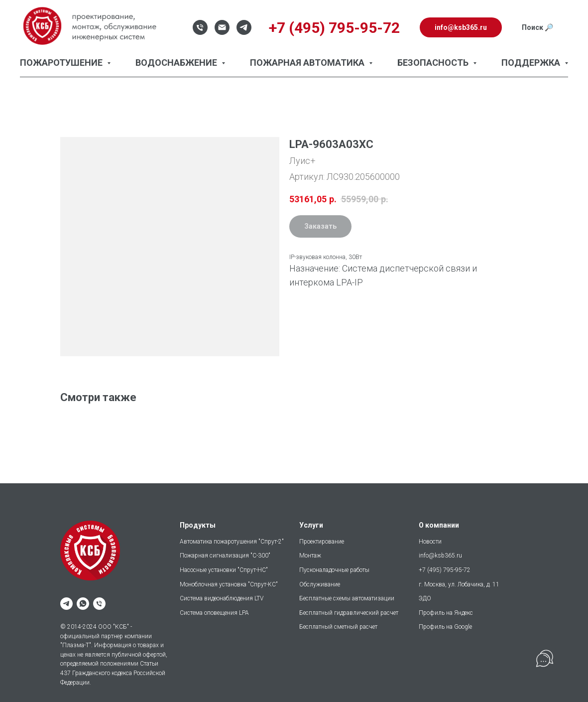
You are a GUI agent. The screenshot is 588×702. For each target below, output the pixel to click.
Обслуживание (320, 584)
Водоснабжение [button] (177, 63)
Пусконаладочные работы (334, 570)
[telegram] (66, 604)
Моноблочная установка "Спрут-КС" (229, 584)
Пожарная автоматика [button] (308, 63)
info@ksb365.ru (440, 556)
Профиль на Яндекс (446, 613)
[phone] (99, 604)
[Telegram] (244, 27)
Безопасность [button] (434, 63)
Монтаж (310, 556)
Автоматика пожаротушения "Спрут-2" (232, 542)
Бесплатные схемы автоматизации (347, 598)
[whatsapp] (83, 604)
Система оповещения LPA (214, 613)
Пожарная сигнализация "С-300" (225, 556)
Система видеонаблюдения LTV (222, 598)
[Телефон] (200, 27)
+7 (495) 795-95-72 (445, 570)
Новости (430, 542)
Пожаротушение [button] (62, 63)
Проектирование (322, 542)
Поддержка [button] (532, 63)
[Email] (222, 27)
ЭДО (425, 598)
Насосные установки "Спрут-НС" (224, 570)
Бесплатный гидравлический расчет (349, 613)
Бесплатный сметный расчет (338, 627)
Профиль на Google (445, 627)
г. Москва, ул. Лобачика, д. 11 (459, 584)
